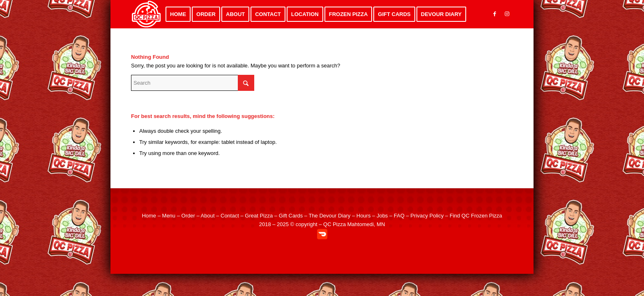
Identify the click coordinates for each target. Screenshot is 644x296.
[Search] (193, 83)
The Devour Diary (329, 216)
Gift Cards (291, 216)
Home (149, 216)
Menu (169, 216)
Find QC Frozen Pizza (476, 216)
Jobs (382, 216)
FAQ (399, 216)
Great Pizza (259, 216)
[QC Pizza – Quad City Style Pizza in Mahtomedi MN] (146, 14)
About (208, 216)
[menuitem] (178, 14)
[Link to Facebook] (494, 14)
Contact (230, 216)
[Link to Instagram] (507, 14)
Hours (364, 216)
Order (188, 216)
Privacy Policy (427, 216)
